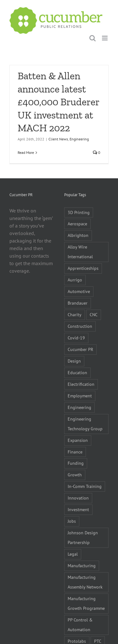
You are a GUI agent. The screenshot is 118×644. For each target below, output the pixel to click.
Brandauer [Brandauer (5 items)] (78, 303)
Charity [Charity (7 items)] (75, 314)
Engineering (79, 139)
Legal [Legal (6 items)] (73, 554)
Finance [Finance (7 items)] (75, 452)
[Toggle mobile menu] (105, 38)
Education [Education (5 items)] (77, 372)
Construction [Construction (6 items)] (80, 326)
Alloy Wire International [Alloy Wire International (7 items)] (80, 252)
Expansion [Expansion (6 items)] (78, 440)
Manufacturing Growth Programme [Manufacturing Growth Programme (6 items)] (86, 603)
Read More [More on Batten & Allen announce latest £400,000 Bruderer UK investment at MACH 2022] (26, 152)
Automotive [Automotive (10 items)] (79, 291)
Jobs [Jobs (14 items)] (72, 521)
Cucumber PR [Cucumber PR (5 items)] (80, 349)
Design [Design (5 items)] (74, 361)
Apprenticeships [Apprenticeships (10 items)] (83, 268)
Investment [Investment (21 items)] (78, 509)
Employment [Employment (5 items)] (80, 396)
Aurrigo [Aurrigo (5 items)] (75, 280)
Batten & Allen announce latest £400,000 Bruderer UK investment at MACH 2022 (58, 102)
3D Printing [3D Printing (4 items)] (79, 212)
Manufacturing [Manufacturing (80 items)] (82, 565)
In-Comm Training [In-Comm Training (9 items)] (85, 486)
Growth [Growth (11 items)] (75, 475)
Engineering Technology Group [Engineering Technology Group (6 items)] (85, 424)
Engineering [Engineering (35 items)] (79, 407)
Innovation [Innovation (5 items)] (78, 498)
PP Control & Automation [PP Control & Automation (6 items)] (80, 625)
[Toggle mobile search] (93, 38)
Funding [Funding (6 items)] (76, 463)
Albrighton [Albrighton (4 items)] (78, 235)
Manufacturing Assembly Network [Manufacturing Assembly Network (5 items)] (85, 582)
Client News (58, 139)
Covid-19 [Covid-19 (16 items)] (76, 338)
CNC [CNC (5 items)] (94, 314)
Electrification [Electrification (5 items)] (81, 384)
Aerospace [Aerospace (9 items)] (77, 224)
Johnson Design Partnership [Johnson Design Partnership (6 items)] (83, 537)
